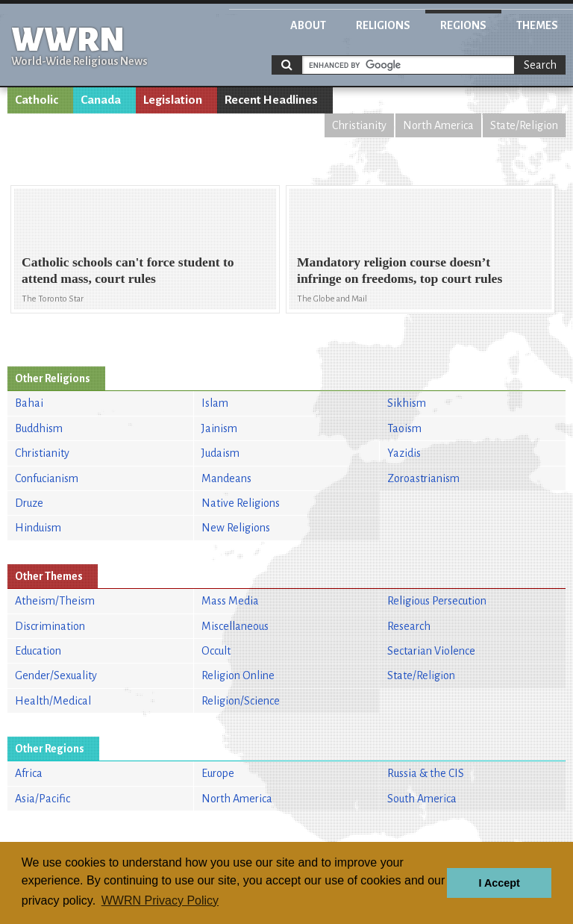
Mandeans (226, 478)
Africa (29, 773)
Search (540, 65)
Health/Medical (53, 701)
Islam (215, 403)
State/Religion (524, 125)
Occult (216, 651)
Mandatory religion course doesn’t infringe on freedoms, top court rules (400, 270)
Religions (383, 25)
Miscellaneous (235, 626)
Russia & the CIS (426, 773)
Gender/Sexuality (56, 675)
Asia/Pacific (43, 799)
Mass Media (230, 601)
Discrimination (50, 626)
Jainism (219, 428)
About (308, 25)
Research (409, 626)
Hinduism (38, 528)
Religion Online (238, 675)
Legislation (173, 100)
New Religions (236, 528)
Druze (29, 503)
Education (38, 651)
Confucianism (47, 478)
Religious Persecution (437, 601)
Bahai (29, 403)
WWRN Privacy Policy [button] (160, 900)
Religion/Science (241, 701)
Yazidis (404, 453)
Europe (218, 773)
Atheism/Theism (55, 601)
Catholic (37, 100)
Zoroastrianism (423, 478)
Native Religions (241, 503)
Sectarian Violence (431, 651)
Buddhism (39, 428)
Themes (537, 25)
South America (422, 799)
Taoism (404, 428)
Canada (101, 100)
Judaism (220, 453)
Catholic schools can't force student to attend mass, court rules (128, 270)
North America (438, 125)
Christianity (359, 125)
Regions (463, 25)
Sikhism (407, 403)
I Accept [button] (499, 883)
